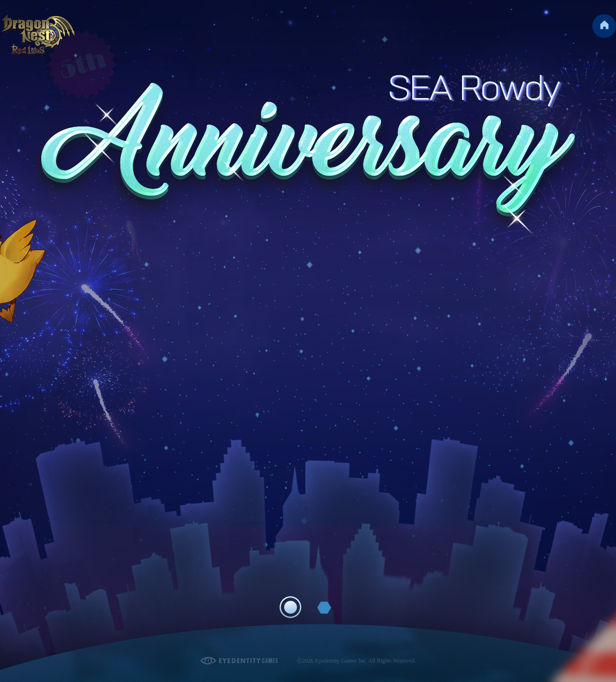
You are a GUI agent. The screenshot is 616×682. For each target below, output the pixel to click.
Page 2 (324, 607)
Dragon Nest (39, 36)
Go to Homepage (604, 26)
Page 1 (290, 607)
